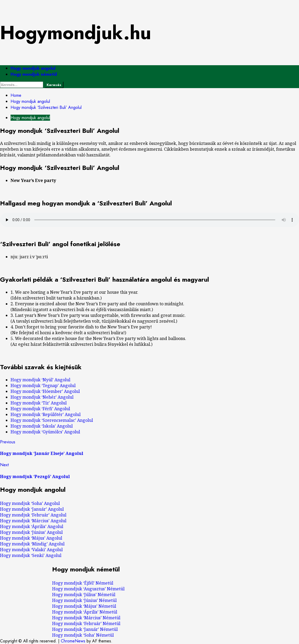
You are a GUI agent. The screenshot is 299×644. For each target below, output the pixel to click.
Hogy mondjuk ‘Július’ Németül (84, 595)
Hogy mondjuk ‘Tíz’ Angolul (39, 403)
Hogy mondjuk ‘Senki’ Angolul (31, 555)
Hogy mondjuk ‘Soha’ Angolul (30, 503)
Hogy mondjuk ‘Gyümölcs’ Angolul (45, 432)
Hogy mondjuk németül (34, 74)
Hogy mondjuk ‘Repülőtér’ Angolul (46, 414)
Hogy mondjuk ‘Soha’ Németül (83, 635)
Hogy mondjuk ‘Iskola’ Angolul (42, 426)
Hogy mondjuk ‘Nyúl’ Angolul (40, 380)
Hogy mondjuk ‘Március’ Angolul (33, 521)
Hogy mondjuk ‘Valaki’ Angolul (31, 550)
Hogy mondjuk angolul (33, 68)
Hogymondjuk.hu (76, 33)
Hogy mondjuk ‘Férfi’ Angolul (40, 409)
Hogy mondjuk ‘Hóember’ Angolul (45, 391)
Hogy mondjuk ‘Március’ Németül (86, 618)
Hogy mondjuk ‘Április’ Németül (85, 612)
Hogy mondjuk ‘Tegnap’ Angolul (43, 386)
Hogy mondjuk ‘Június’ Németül (84, 600)
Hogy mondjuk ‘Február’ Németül (86, 623)
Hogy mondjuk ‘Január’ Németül (85, 629)
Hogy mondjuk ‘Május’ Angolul (31, 538)
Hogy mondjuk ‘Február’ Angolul (33, 515)
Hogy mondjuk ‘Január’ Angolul (32, 509)
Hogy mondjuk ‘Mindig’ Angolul (32, 544)
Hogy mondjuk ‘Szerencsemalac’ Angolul (52, 420)
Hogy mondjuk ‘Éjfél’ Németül (83, 583)
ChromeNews (73, 641)
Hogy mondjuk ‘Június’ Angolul (31, 532)
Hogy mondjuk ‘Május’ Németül (84, 606)
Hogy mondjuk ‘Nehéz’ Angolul (42, 397)
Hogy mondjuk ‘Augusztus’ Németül (88, 589)
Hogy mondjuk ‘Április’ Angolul (32, 526)
